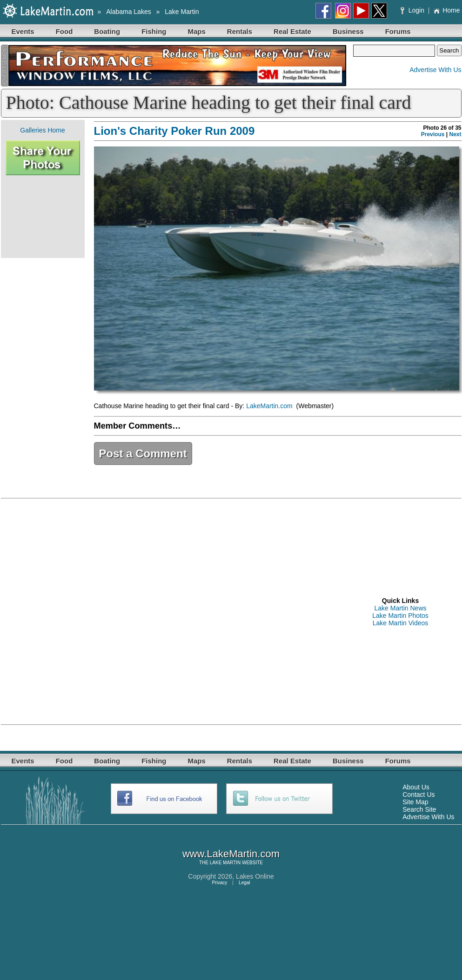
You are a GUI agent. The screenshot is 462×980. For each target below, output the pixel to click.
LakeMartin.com (270, 406)
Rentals (240, 31)
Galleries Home (42, 130)
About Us (416, 787)
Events (23, 31)
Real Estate (292, 31)
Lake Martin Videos (401, 623)
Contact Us (418, 795)
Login (413, 10)
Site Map (415, 802)
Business (348, 31)
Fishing (154, 31)
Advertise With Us (435, 70)
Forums (398, 31)
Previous (433, 134)
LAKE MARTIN (225, 863)
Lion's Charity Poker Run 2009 (174, 131)
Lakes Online (255, 876)
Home (446, 10)
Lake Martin (182, 12)
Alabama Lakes (129, 12)
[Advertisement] (43, 217)
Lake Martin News (400, 608)
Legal (244, 883)
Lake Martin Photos (400, 616)
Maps (197, 31)
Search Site (419, 809)
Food (64, 31)
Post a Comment (143, 454)
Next (455, 134)
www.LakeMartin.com (231, 854)
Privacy (219, 883)
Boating (107, 31)
